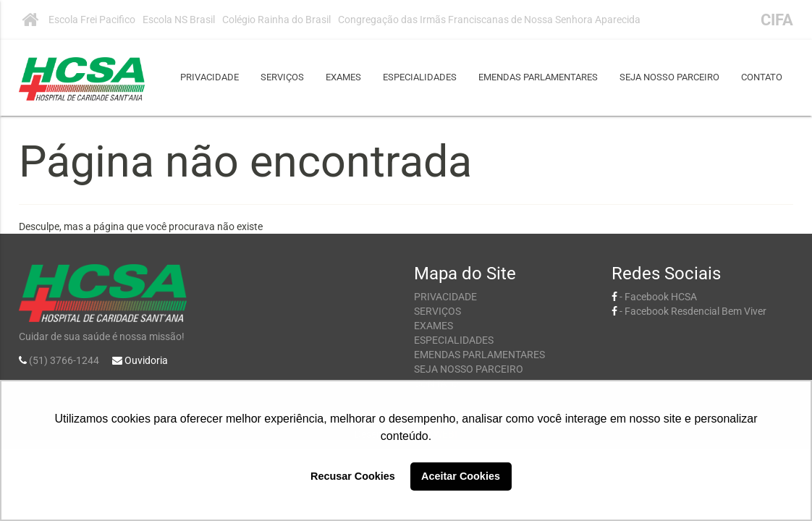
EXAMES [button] (343, 77)
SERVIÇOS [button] (282, 77)
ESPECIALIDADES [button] (420, 77)
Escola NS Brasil (179, 20)
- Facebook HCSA (654, 297)
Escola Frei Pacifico (92, 20)
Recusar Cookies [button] (353, 476)
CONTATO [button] (762, 77)
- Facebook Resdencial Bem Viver (689, 311)
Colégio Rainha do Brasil (276, 20)
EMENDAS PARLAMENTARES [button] (538, 77)
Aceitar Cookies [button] (461, 476)
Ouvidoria (146, 360)
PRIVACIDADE (210, 77)
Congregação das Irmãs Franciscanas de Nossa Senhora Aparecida (489, 20)
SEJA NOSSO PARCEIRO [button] (669, 77)
